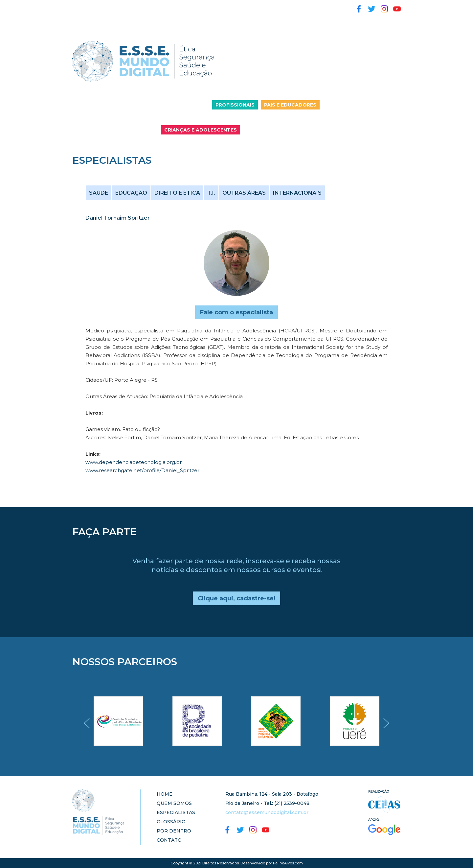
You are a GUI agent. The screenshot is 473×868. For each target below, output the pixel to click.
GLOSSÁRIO (211, 6)
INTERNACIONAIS (297, 193)
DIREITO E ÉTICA (177, 193)
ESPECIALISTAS (166, 6)
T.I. (211, 193)
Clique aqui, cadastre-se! (236, 598)
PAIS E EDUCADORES (290, 105)
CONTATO (86, 18)
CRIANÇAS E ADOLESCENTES (201, 130)
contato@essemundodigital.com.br (267, 812)
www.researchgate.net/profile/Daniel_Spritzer (142, 470)
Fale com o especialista (236, 312)
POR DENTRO (253, 6)
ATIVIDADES (296, 6)
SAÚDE (99, 193)
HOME (81, 6)
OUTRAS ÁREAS (244, 193)
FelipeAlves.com (288, 863)
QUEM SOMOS (117, 6)
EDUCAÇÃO (131, 193)
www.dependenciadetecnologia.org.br (134, 462)
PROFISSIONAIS (235, 105)
